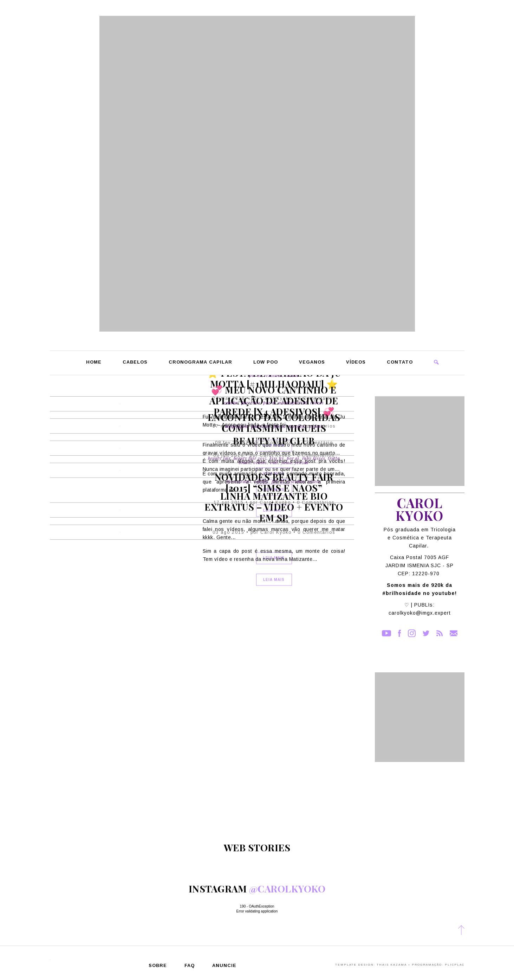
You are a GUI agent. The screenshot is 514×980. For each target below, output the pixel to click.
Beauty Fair (219, 458)
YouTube (386, 633)
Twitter (426, 633)
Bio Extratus (239, 481)
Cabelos (135, 362)
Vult (274, 462)
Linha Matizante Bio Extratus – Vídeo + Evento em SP (274, 507)
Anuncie (224, 966)
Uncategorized (293, 403)
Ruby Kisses (314, 458)
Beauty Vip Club (274, 441)
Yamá (287, 462)
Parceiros (251, 403)
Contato (400, 362)
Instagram (412, 633)
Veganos (312, 362)
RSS (440, 633)
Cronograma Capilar (200, 362)
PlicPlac (455, 965)
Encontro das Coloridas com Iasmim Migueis (274, 423)
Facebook (399, 633)
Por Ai (269, 403)
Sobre (158, 966)
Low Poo (266, 362)
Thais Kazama (392, 965)
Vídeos (356, 362)
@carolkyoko (287, 889)
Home (94, 362)
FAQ (190, 966)
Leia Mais (274, 579)
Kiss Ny (277, 458)
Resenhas (297, 426)
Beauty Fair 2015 (250, 458)
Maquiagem (237, 426)
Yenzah (302, 462)
